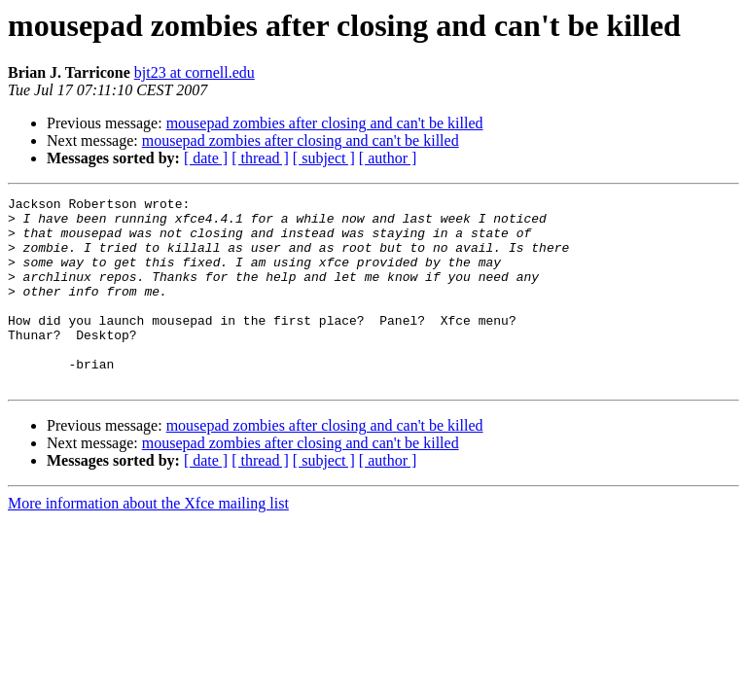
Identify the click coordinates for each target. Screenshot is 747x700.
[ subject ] (324, 158)
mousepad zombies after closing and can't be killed (325, 123)
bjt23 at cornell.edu (195, 72)
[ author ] (388, 158)
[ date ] (206, 158)
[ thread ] (260, 158)
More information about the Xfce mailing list (148, 541)
